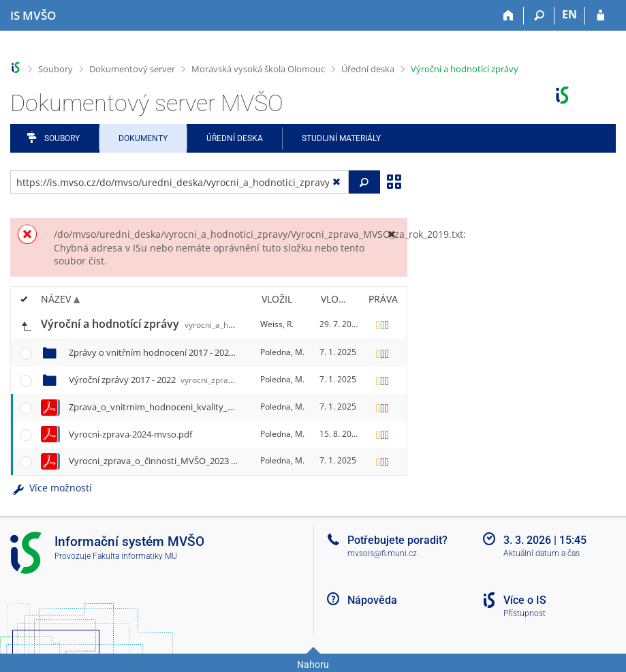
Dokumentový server (132, 69)
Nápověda (372, 600)
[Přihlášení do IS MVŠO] (600, 16)
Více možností (51, 488)
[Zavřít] (392, 234)
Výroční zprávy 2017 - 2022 (158, 380)
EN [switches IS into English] (569, 14)
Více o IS (525, 600)
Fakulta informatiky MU (135, 556)
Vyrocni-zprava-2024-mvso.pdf (130, 434)
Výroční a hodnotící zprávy (465, 69)
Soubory (56, 69)
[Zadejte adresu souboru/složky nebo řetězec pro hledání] (179, 182)
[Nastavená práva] (383, 324)
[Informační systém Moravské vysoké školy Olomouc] (33, 16)
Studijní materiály (341, 138)
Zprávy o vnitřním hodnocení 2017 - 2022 (240, 352)
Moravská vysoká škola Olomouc (258, 69)
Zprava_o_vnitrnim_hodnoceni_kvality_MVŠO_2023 (251, 407)
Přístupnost (525, 613)
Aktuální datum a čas (542, 553)
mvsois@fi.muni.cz (382, 553)
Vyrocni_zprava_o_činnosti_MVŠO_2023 (209, 461)
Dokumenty (143, 138)
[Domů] (508, 16)
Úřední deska (368, 69)
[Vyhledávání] (539, 16)
